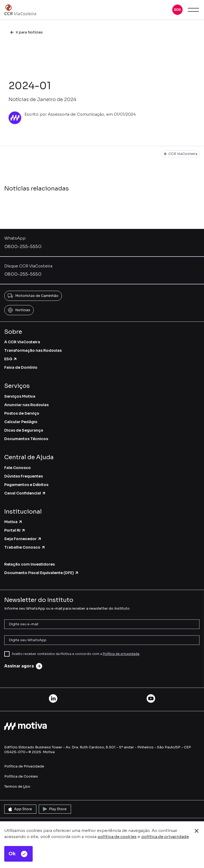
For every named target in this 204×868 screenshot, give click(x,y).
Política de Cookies (21, 776)
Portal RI (15, 530)
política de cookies (117, 837)
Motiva (13, 522)
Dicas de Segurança (24, 430)
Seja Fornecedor (23, 539)
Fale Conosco (18, 468)
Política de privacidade (121, 654)
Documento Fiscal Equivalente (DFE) (42, 573)
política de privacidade (165, 837)
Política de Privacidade (24, 766)
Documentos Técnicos (26, 439)
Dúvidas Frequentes (24, 476)
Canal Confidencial (25, 493)
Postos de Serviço (22, 413)
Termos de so (17, 786)
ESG (11, 359)
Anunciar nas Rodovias (26, 405)
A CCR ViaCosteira (22, 342)
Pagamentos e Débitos (26, 485)
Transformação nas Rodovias (33, 350)
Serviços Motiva (20, 396)
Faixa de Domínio (21, 367)
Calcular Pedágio (21, 422)
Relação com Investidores (29, 564)
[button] (177, 10)
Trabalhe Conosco (25, 547)
